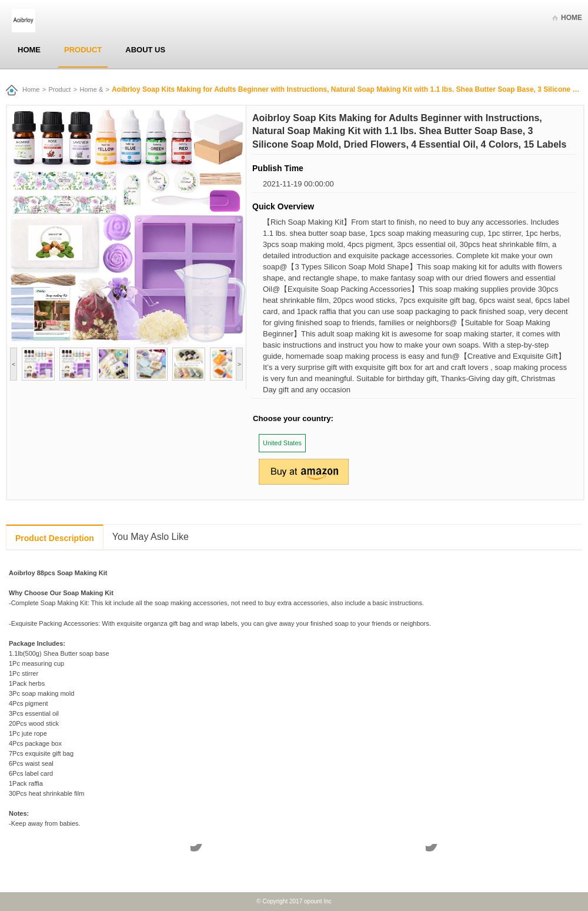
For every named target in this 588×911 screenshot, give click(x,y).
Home (572, 18)
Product (83, 50)
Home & (92, 89)
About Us (145, 50)
